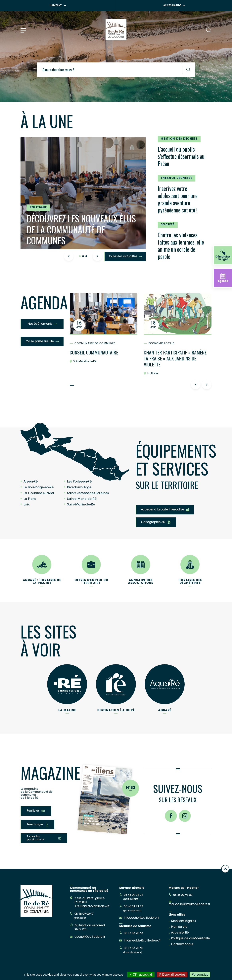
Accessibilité (180, 933)
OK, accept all (141, 975)
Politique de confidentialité (190, 939)
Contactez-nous (182, 944)
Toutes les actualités (125, 257)
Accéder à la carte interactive (165, 510)
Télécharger (38, 825)
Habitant (58, 6)
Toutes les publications (44, 838)
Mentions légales (183, 921)
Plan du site (179, 927)
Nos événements (42, 324)
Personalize (200, 975)
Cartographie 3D (156, 522)
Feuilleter (36, 811)
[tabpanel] (83, 193)
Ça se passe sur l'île (42, 342)
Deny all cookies (172, 975)
